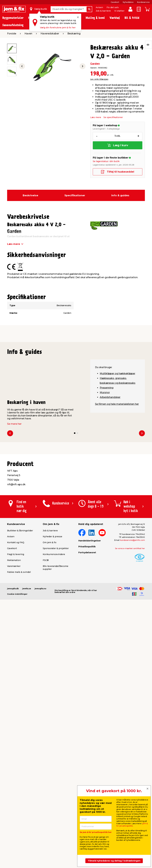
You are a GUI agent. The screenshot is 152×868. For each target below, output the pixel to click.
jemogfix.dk (13, 589)
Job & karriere (103, 11)
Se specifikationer (113, 117)
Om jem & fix (50, 542)
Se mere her (14, 424)
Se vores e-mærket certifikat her (130, 548)
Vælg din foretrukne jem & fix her (58, 28)
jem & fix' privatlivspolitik (132, 825)
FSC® (46, 560)
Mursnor (105, 392)
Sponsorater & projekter (56, 548)
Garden (95, 64)
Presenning (107, 388)
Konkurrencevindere (54, 554)
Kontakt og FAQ (16, 542)
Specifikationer (75, 195)
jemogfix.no (40, 589)
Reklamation (14, 560)
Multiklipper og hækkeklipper (117, 373)
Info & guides (120, 195)
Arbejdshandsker (110, 397)
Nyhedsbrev (128, 2)
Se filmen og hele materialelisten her (117, 404)
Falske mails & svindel (19, 572)
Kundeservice (143, 2)
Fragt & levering (16, 554)
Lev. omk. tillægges (99, 79)
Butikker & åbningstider (20, 531)
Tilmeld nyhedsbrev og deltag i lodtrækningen (114, 861)
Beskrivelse (30, 195)
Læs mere (96, 117)
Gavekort (115, 2)
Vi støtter (119, 11)
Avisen (99, 7)
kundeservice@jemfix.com (133, 540)
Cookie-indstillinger (17, 594)
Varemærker (14, 566)
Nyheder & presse (52, 537)
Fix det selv (113, 7)
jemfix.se (27, 589)
